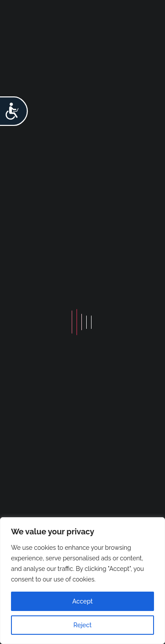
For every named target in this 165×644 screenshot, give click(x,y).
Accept (82, 601)
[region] (82, 581)
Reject (83, 625)
